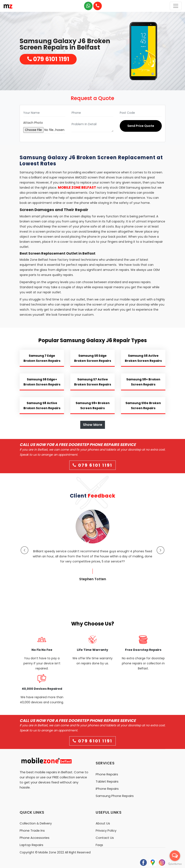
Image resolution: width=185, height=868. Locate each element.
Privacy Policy (106, 830)
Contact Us (105, 838)
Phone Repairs (107, 774)
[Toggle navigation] (176, 6)
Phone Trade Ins (32, 830)
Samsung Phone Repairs (115, 796)
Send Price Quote (141, 126)
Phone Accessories (35, 838)
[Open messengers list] (175, 856)
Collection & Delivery (36, 823)
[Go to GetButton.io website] (175, 864)
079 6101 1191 (48, 59)
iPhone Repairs (107, 789)
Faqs (99, 845)
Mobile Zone (47, 852)
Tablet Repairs (107, 781)
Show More (93, 425)
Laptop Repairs (31, 845)
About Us (103, 823)
